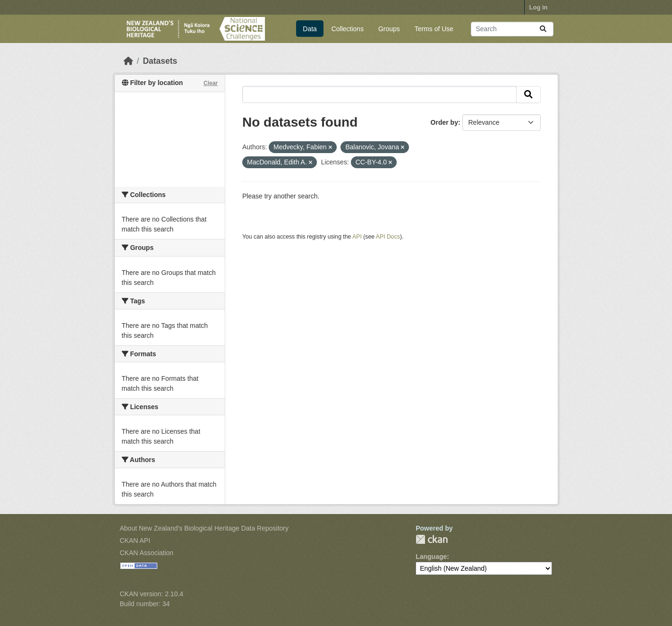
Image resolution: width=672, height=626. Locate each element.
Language (431, 557)
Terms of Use (434, 29)
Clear (211, 83)
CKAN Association (147, 553)
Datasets (160, 61)
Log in (539, 7)
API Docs (388, 237)
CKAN (432, 539)
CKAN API (135, 540)
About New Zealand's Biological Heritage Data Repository (204, 528)
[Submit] (543, 29)
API (357, 237)
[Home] (128, 61)
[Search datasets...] (512, 29)
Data (310, 29)
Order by (444, 122)
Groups (389, 29)
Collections (348, 29)
